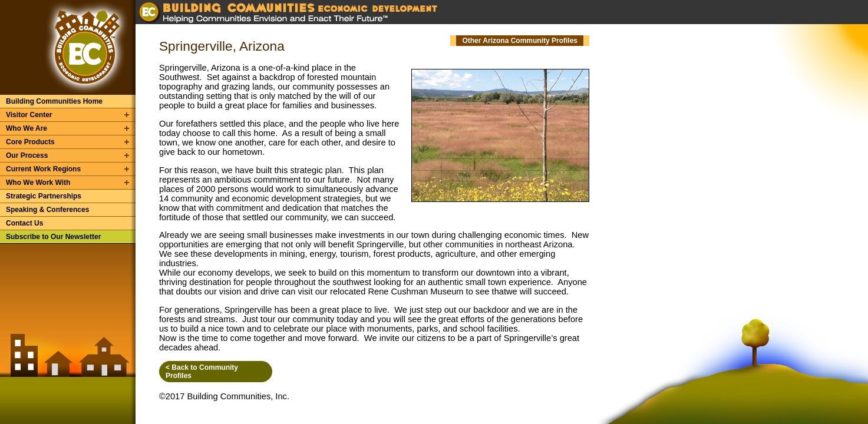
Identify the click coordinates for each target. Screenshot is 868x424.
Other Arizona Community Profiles (520, 41)
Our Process (27, 155)
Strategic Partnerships (44, 196)
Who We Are (27, 128)
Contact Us (24, 223)
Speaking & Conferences (47, 210)
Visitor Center (29, 115)
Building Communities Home (54, 101)
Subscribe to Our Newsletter (53, 237)
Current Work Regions (43, 169)
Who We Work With (38, 183)
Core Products (30, 142)
